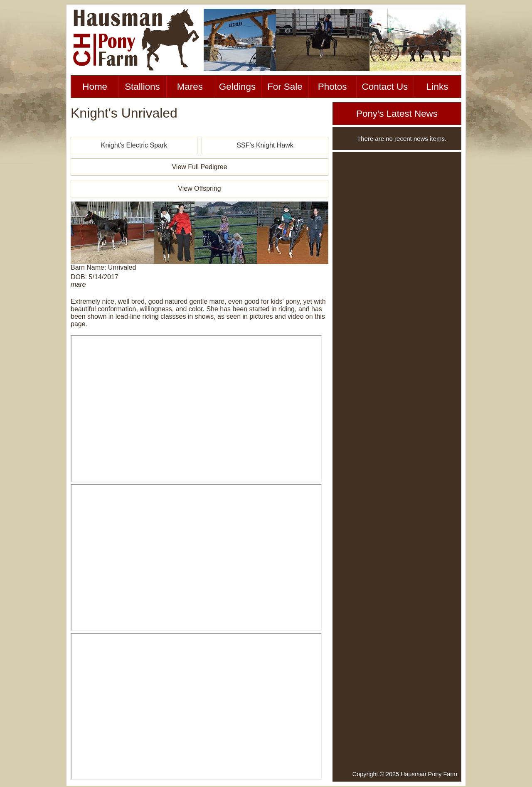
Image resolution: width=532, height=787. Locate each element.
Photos (332, 87)
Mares (190, 87)
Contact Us (385, 87)
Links (437, 87)
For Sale (285, 87)
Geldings (237, 87)
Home (95, 87)
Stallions (142, 87)
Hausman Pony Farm (429, 774)
